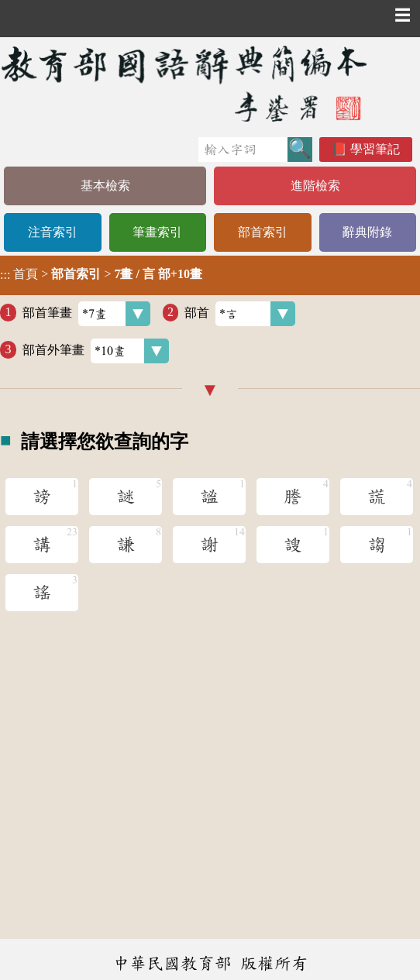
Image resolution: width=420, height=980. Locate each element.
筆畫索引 (157, 232)
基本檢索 (105, 186)
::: (5, 275)
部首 (240, 314)
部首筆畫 (86, 314)
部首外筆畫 (96, 351)
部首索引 (263, 232)
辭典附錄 (367, 232)
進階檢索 (315, 186)
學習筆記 (375, 149)
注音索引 (53, 232)
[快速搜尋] (243, 150)
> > (101, 274)
